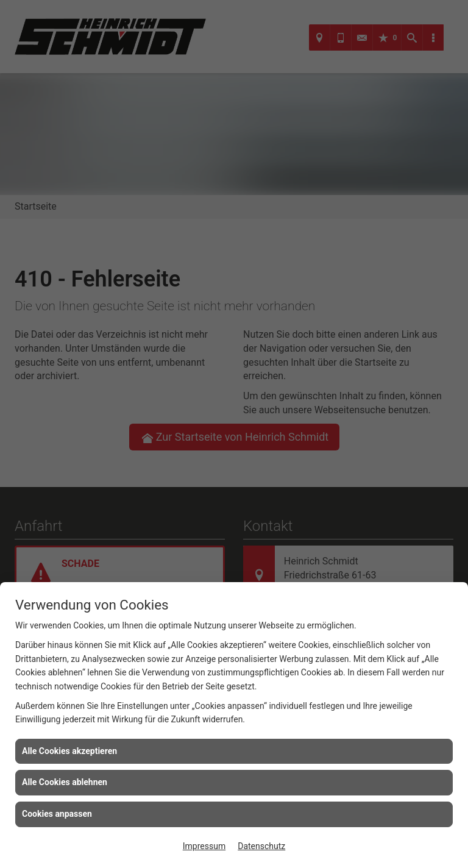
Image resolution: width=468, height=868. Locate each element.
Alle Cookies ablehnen (65, 782)
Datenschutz (261, 846)
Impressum (204, 846)
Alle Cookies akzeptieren (69, 751)
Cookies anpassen (57, 814)
